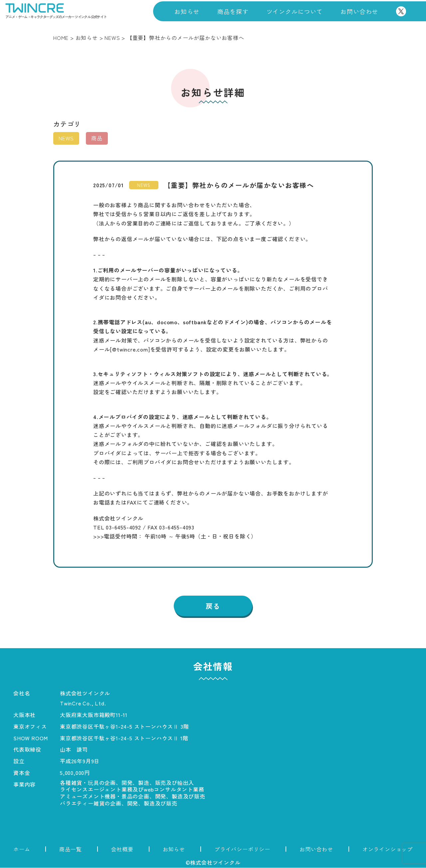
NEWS (66, 138)
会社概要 (122, 849)
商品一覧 (70, 849)
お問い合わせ (359, 11)
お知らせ (187, 11)
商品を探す (233, 11)
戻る (213, 606)
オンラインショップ (388, 849)
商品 (97, 138)
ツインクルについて (295, 11)
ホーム (22, 849)
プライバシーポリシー (242, 849)
